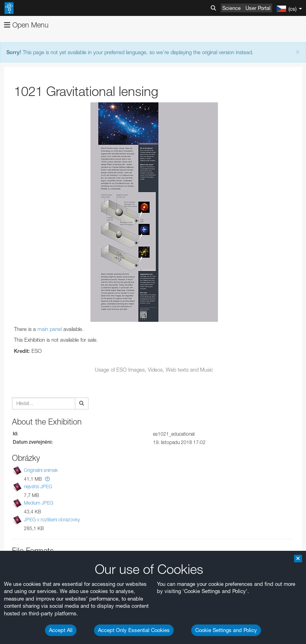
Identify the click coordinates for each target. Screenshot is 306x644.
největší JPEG (38, 486)
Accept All (61, 630)
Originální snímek (41, 470)
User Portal (258, 8)
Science (231, 8)
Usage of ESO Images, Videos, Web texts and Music (154, 370)
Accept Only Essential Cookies (134, 630)
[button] (47, 479)
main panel (50, 329)
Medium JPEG (39, 503)
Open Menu (26, 25)
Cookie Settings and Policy (226, 630)
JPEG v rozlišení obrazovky (52, 520)
